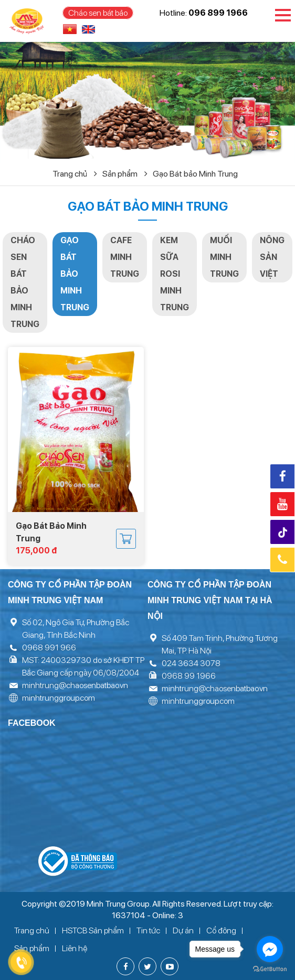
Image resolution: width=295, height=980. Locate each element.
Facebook (282, 476)
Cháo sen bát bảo (98, 13)
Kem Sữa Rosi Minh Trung (175, 274)
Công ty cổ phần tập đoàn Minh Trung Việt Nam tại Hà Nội (210, 600)
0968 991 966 (49, 647)
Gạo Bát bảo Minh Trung (195, 174)
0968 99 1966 (189, 676)
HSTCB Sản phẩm (93, 930)
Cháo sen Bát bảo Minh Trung (25, 282)
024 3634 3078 (191, 663)
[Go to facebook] (270, 949)
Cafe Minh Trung (125, 257)
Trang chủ (75, 174)
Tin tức (148, 930)
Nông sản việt (272, 257)
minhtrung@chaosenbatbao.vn (75, 685)
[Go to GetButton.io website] (270, 969)
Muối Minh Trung (224, 257)
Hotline (282, 560)
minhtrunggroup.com (59, 698)
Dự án (183, 930)
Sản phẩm (125, 174)
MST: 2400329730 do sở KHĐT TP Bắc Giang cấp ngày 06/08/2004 (83, 666)
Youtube (282, 504)
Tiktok (284, 533)
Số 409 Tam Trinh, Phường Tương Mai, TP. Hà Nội (220, 644)
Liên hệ (75, 948)
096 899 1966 (218, 13)
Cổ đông (221, 930)
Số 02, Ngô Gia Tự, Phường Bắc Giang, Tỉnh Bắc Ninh (76, 629)
